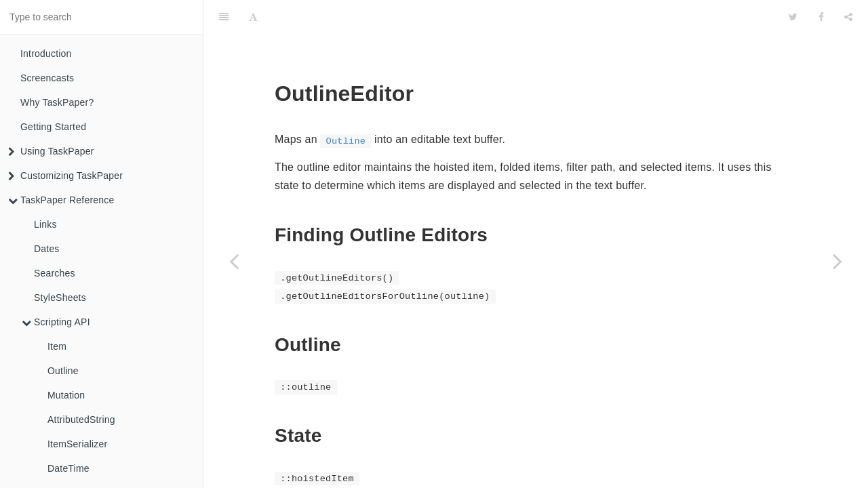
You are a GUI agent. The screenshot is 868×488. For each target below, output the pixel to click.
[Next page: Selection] (837, 261)
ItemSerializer (77, 444)
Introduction (46, 54)
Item (57, 346)
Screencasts (47, 78)
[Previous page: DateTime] (234, 261)
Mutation (66, 395)
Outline (63, 371)
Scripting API (56, 322)
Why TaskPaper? (57, 102)
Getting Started (53, 127)
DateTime (68, 468)
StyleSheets (60, 298)
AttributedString (81, 420)
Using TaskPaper (51, 151)
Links (45, 224)
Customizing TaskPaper (65, 176)
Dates (47, 249)
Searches (55, 273)
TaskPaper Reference (61, 200)
